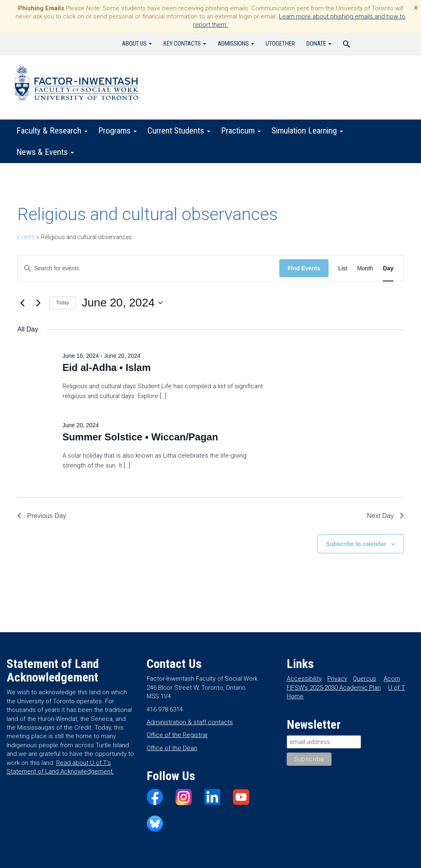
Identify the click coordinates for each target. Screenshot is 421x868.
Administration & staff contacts (190, 722)
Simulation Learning (307, 131)
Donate (319, 44)
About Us (137, 44)
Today (62, 303)
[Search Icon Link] (347, 45)
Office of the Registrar (177, 735)
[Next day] (38, 303)
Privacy (337, 679)
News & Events (45, 152)
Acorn (392, 679)
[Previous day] (22, 303)
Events (26, 237)
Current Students (179, 131)
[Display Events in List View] (343, 268)
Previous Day (42, 516)
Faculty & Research (52, 131)
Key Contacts (185, 44)
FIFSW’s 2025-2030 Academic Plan (334, 688)
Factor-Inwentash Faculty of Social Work (76, 85)
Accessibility (304, 679)
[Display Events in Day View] (388, 268)
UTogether (280, 44)
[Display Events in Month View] (365, 268)
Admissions (236, 44)
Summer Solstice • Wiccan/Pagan (140, 437)
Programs (117, 131)
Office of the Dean (172, 748)
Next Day (385, 516)
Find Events (304, 268)
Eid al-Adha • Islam (107, 367)
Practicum (241, 131)
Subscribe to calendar (356, 544)
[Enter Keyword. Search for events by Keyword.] (148, 268)
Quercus (365, 679)
